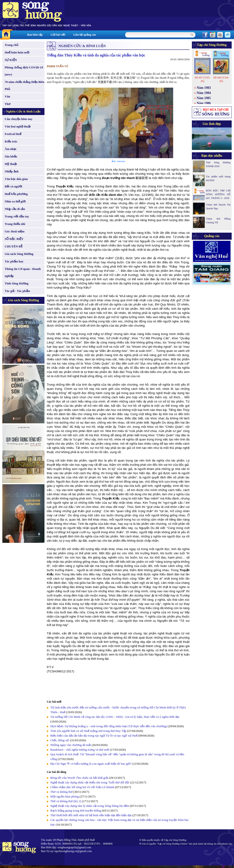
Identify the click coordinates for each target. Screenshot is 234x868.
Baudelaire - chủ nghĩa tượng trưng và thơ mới (80, 750)
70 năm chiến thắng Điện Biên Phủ (24, 85)
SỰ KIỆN (11, 60)
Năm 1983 (204, 88)
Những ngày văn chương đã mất (71, 745)
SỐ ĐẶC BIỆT (14, 239)
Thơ (7, 104)
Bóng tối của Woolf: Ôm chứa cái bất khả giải (79, 778)
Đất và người (13, 186)
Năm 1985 (204, 98)
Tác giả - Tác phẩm (17, 291)
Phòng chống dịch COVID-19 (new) (24, 71)
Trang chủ (11, 45)
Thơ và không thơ (61, 792)
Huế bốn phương (16, 194)
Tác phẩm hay (14, 261)
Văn (7, 96)
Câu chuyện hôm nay (19, 119)
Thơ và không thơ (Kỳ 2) (66, 801)
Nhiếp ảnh (12, 171)
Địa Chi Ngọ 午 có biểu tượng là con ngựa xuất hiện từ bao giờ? (91, 764)
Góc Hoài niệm (15, 231)
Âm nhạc (11, 149)
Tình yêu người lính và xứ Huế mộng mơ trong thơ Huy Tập (88, 731)
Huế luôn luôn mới (17, 52)
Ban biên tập (35, 35)
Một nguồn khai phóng (65, 796)
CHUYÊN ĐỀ (14, 246)
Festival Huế (13, 134)
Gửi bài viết (58, 35)
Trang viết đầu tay (17, 216)
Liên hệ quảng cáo (84, 35)
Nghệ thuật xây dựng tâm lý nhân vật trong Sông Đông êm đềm (90, 806)
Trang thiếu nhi (15, 224)
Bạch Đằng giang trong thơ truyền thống (76, 810)
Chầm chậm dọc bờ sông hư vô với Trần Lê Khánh (82, 787)
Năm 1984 (204, 93)
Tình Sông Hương (17, 283)
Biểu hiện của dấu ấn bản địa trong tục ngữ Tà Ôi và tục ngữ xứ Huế (94, 736)
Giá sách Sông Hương (19, 254)
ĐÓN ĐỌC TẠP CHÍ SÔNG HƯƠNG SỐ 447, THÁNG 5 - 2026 (218, 194)
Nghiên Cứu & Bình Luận (23, 111)
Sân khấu (11, 156)
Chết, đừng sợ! (60, 740)
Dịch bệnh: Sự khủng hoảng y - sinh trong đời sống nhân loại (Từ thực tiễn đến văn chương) (109, 726)
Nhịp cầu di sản (15, 209)
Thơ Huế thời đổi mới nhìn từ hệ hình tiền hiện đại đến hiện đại (91, 815)
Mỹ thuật (11, 164)
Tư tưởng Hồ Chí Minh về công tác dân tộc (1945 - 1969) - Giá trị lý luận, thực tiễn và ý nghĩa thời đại (115, 717)
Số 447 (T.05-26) (202, 79)
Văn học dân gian (16, 179)
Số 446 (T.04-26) (221, 79)
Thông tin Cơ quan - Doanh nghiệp (23, 272)
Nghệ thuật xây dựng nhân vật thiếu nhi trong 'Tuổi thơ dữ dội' (90, 782)
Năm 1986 (204, 103)
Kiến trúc (11, 141)
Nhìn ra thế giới (15, 201)
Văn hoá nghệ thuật (18, 126)
